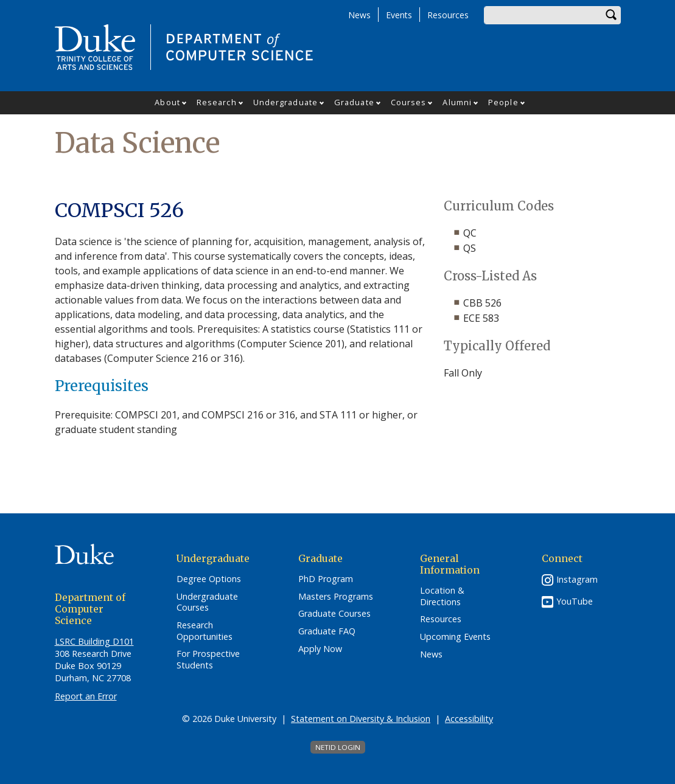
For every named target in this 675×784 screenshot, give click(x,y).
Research (217, 102)
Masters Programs (336, 597)
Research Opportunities (205, 631)
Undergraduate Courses (207, 602)
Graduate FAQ (327, 631)
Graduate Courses (334, 614)
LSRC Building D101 (94, 641)
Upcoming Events (455, 637)
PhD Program (326, 579)
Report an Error (86, 696)
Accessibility (469, 719)
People (503, 102)
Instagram (577, 579)
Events (399, 15)
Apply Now (320, 649)
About (167, 102)
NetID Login (338, 747)
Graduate (354, 102)
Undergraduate (285, 102)
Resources (448, 15)
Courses (409, 102)
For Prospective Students (208, 660)
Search (612, 15)
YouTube (575, 601)
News (359, 15)
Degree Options (209, 579)
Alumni (457, 102)
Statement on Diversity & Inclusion (361, 719)
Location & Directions (442, 596)
